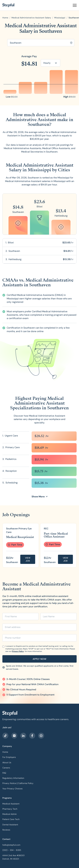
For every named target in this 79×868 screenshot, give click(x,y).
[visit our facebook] (5, 736)
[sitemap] (41, 736)
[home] (8, 5)
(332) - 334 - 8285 (12, 850)
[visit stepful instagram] (14, 736)
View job (28, 559)
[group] (21, 545)
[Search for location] (41, 43)
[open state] (60, 18)
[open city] (74, 18)
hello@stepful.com (11, 845)
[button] (74, 5)
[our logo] (10, 713)
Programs (7, 798)
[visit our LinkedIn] (23, 736)
